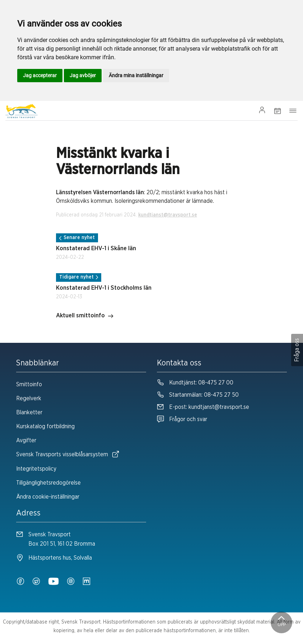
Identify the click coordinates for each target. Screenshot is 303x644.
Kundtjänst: (195, 383)
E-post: (203, 407)
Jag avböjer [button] (83, 75)
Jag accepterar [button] (40, 75)
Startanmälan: (198, 395)
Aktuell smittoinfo (85, 316)
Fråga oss (297, 350)
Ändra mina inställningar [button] (136, 75)
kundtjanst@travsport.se (168, 215)
